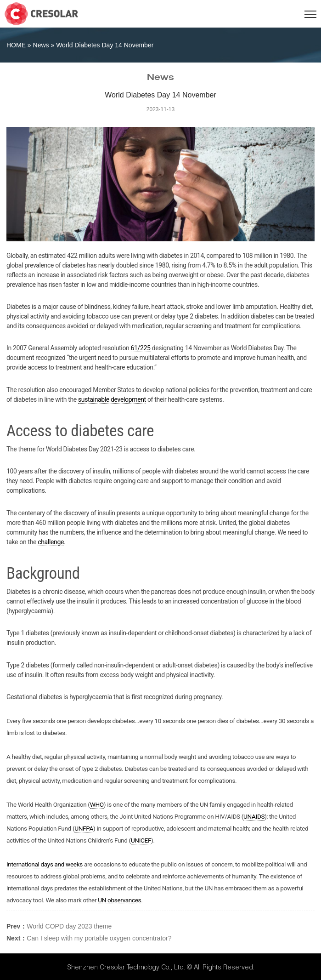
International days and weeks (45, 864)
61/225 (141, 348)
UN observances (119, 900)
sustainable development (112, 399)
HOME (16, 45)
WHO (97, 804)
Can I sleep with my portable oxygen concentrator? (99, 938)
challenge (51, 542)
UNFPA (84, 828)
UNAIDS (254, 816)
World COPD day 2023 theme (69, 926)
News (41, 45)
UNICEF (141, 840)
